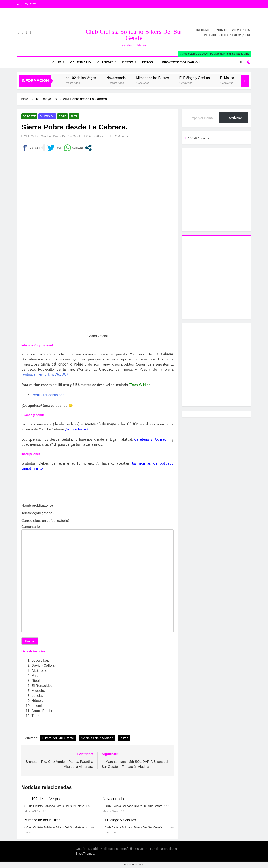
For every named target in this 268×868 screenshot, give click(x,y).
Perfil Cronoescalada (48, 395)
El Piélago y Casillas (194, 78)
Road (60, 116)
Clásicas (105, 62)
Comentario (31, 527)
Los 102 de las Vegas (80, 78)
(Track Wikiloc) (140, 385)
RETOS (128, 62)
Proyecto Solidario (180, 62)
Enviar (30, 641)
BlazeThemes (85, 854)
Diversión (46, 116)
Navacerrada (116, 78)
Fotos (148, 62)
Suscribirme (233, 118)
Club (57, 62)
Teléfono (37, 513)
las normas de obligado (153, 463)
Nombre (37, 506)
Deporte (29, 116)
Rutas (124, 738)
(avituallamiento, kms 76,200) (45, 375)
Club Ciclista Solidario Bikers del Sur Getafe (134, 35)
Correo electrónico (45, 521)
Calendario (81, 62)
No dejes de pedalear (97, 738)
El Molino (227, 78)
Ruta (71, 116)
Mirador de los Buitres (152, 78)
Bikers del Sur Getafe (58, 738)
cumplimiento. (32, 468)
